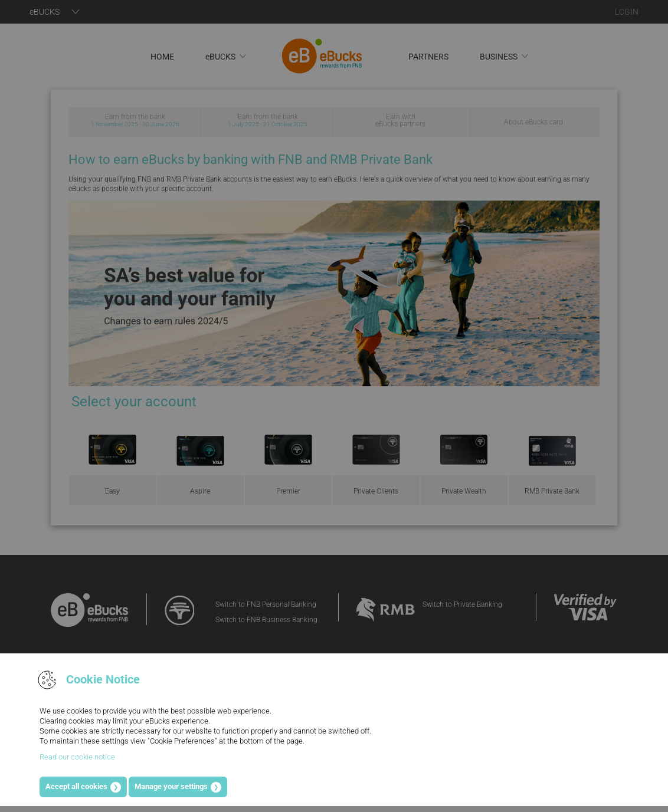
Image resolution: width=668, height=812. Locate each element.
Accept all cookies (76, 786)
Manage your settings (171, 786)
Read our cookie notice (77, 757)
